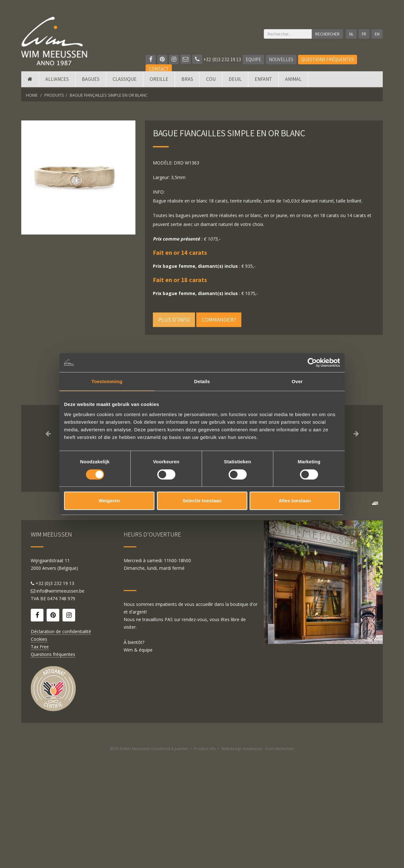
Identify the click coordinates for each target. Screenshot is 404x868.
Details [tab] (202, 381)
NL (351, 34)
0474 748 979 (61, 711)
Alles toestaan (295, 501)
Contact (159, 69)
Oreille (159, 80)
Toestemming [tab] (107, 381)
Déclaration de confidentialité (61, 744)
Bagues (91, 80)
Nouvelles (281, 59)
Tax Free (40, 759)
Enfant (263, 80)
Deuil (235, 80)
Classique (125, 80)
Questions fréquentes (328, 59)
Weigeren (109, 501)
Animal (293, 80)
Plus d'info (174, 320)
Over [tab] (297, 381)
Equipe (254, 59)
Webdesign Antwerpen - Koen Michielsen (258, 861)
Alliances (57, 80)
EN (377, 34)
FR (364, 34)
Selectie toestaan (202, 501)
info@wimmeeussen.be (60, 703)
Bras (187, 80)
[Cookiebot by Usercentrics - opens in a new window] (312, 363)
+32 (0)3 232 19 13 (217, 59)
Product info (205, 861)
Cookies (39, 751)
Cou (211, 80)
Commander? (219, 320)
